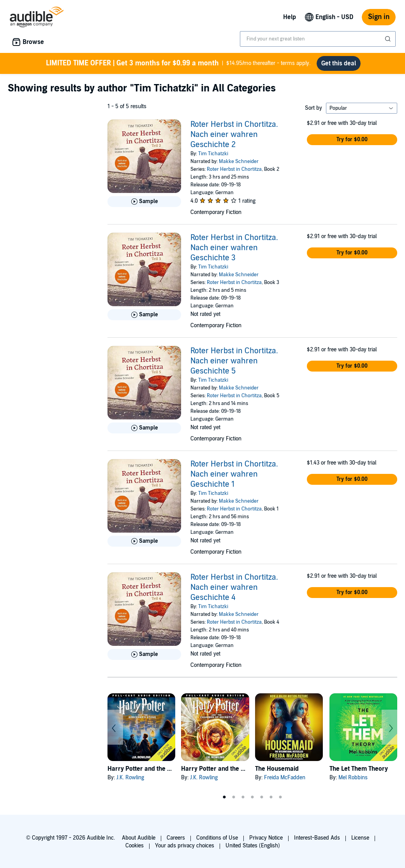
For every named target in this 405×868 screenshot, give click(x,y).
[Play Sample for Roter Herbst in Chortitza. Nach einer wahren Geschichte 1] (144, 541)
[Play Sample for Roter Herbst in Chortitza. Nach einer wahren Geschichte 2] (144, 202)
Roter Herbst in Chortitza (234, 169)
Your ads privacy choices (185, 846)
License (360, 838)
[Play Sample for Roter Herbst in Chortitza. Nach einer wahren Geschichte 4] (144, 654)
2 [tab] (234, 797)
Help (290, 17)
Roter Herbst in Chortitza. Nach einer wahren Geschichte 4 (234, 587)
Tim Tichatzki (213, 154)
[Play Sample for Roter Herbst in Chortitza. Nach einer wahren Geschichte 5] (144, 428)
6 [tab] (271, 797)
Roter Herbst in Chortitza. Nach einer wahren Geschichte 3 (234, 248)
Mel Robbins (353, 778)
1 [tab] (224, 797)
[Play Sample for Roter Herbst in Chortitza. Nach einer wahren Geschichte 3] (144, 315)
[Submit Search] (389, 39)
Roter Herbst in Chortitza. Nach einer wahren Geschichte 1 (234, 474)
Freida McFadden (285, 778)
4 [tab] (252, 797)
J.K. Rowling (130, 778)
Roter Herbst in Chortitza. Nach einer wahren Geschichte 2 (234, 135)
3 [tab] (243, 797)
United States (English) (253, 846)
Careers (176, 838)
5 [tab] (262, 797)
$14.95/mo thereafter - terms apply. (178, 63)
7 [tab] (280, 797)
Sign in (379, 17)
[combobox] (318, 39)
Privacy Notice (266, 838)
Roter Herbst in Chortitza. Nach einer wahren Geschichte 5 (234, 361)
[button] (352, 140)
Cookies (135, 846)
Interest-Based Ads (317, 838)
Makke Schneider (239, 161)
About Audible (139, 838)
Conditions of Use (217, 838)
